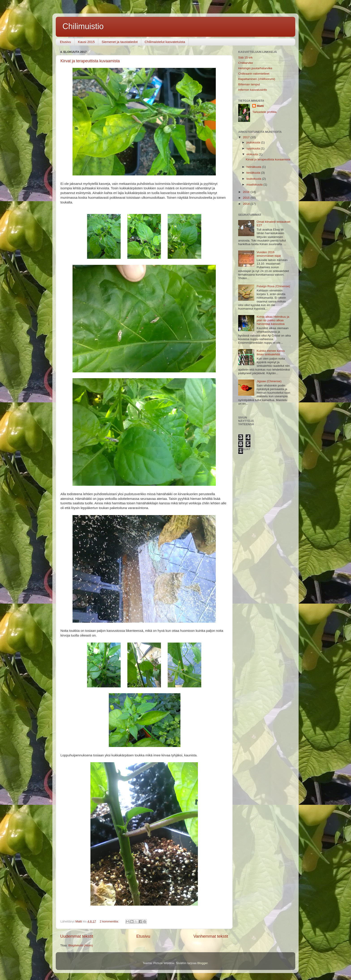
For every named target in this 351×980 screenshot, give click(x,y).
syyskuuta (254, 148)
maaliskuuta (255, 185)
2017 (247, 137)
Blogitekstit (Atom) (81, 945)
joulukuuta (254, 142)
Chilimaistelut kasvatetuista (165, 42)
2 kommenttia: (110, 921)
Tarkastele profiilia (264, 112)
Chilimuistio (83, 26)
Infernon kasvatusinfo (253, 90)
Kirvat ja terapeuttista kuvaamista (90, 61)
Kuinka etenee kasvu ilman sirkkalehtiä (271, 353)
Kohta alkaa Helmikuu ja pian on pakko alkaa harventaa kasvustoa (273, 320)
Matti (260, 106)
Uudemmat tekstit (77, 936)
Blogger (203, 963)
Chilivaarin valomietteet (254, 74)
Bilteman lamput (249, 84)
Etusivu (65, 42)
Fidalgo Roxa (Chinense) (273, 286)
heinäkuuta (254, 167)
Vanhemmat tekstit (211, 936)
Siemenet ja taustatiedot (120, 42)
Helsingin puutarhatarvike (255, 68)
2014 (247, 204)
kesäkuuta (254, 173)
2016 (247, 192)
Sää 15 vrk (245, 57)
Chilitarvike (246, 63)
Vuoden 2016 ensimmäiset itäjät (269, 254)
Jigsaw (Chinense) (269, 381)
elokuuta (253, 154)
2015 (247, 198)
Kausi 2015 (86, 42)
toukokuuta (254, 179)
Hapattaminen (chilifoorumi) (257, 79)
